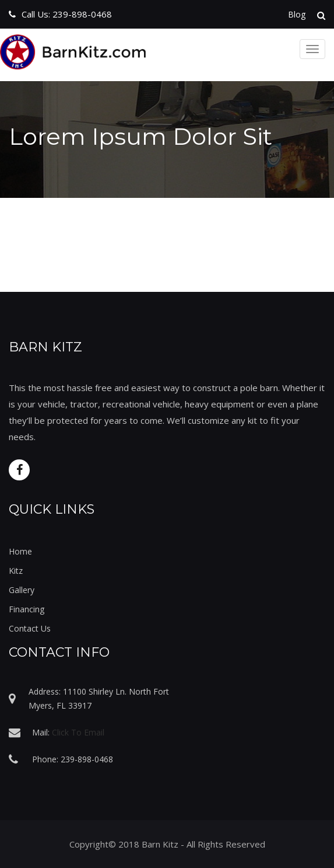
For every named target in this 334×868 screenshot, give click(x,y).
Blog (297, 14)
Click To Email (78, 732)
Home (20, 551)
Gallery (22, 590)
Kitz (16, 571)
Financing (27, 609)
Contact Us (30, 628)
